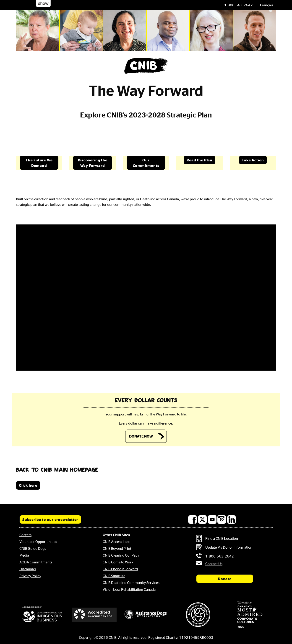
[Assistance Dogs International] (146, 615)
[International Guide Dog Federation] (198, 615)
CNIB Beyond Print (117, 548)
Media (24, 555)
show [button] (43, 3)
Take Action (253, 160)
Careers (25, 535)
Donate (225, 579)
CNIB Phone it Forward (120, 569)
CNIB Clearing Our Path (121, 555)
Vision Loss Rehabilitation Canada (129, 589)
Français (267, 5)
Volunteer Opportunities (38, 542)
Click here (28, 485)
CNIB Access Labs (116, 542)
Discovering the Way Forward (93, 163)
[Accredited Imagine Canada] (94, 615)
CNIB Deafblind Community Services (131, 583)
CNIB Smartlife (114, 576)
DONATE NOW (141, 436)
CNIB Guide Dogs (33, 548)
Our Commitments (146, 163)
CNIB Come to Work (118, 562)
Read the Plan (199, 160)
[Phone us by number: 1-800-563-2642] (239, 5)
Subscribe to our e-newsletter (50, 519)
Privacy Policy (30, 576)
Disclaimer (28, 569)
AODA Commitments (36, 562)
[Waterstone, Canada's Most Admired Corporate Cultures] (250, 615)
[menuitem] (267, 5)
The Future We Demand (39, 163)
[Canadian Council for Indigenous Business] (42, 615)
